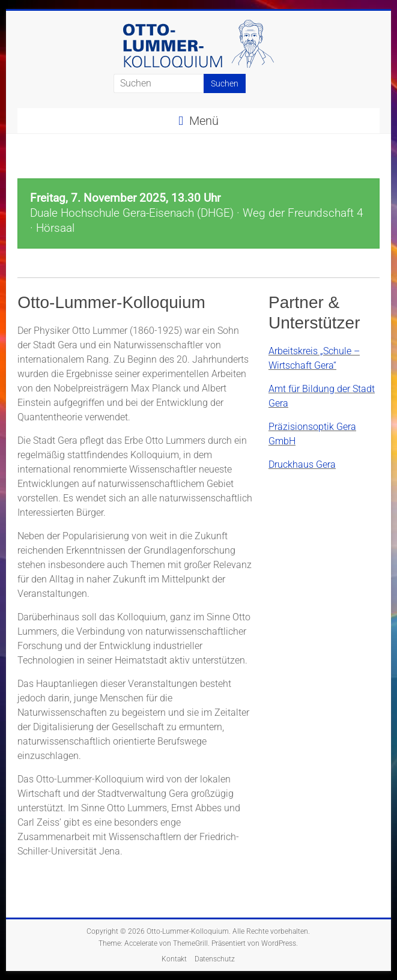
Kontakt (174, 959)
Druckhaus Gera (302, 464)
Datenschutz (215, 959)
